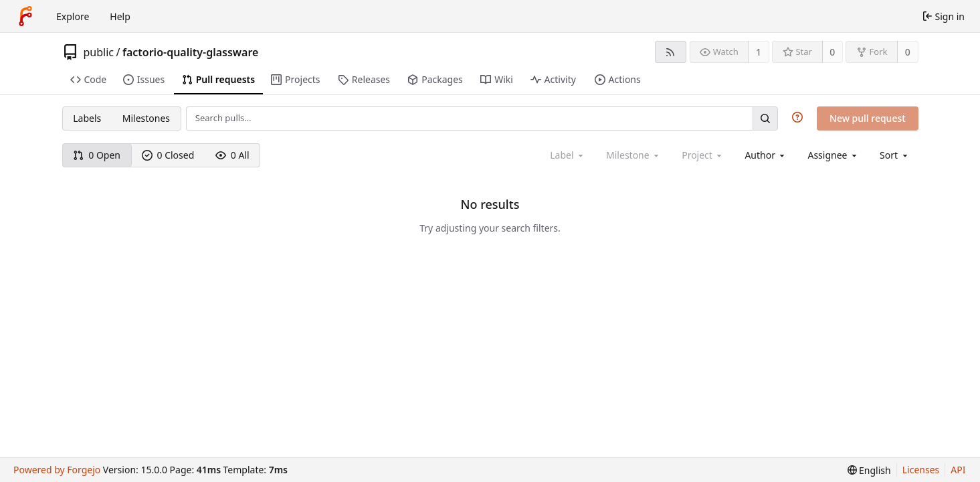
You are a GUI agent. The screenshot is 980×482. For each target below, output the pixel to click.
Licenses (921, 470)
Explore (73, 16)
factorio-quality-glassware (191, 52)
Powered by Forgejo (57, 470)
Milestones (146, 118)
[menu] (895, 155)
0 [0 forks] (908, 52)
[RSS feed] (671, 52)
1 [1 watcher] (759, 52)
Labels (87, 118)
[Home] (25, 16)
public (99, 52)
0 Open (97, 155)
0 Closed (168, 155)
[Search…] (765, 118)
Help (120, 16)
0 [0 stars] (832, 52)
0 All (232, 155)
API (958, 470)
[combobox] (766, 155)
